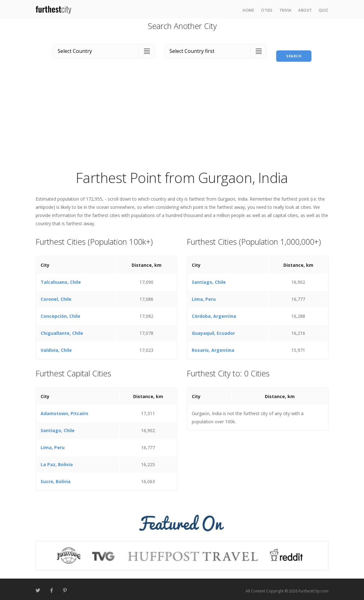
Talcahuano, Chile (61, 278)
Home (248, 10)
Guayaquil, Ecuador (213, 329)
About (305, 10)
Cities (267, 10)
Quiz (324, 10)
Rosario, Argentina (213, 346)
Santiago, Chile (209, 278)
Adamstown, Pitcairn (64, 410)
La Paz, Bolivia (57, 461)
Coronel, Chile (56, 295)
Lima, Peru (204, 295)
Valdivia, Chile (56, 346)
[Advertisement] (182, 118)
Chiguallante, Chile (62, 329)
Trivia (285, 10)
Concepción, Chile (60, 312)
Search (294, 50)
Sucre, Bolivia (56, 478)
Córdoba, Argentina (214, 312)
